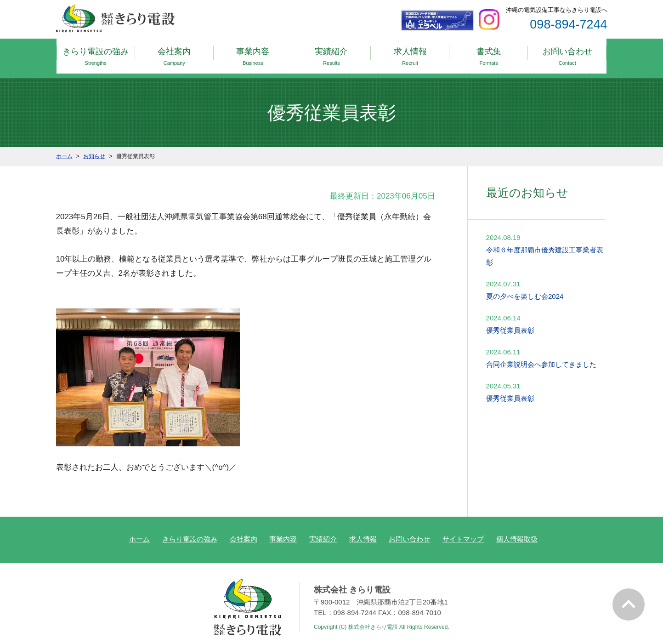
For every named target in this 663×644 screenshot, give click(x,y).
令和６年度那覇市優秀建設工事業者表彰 (545, 246)
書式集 (489, 54)
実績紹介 (331, 54)
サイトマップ (463, 529)
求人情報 (410, 54)
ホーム (139, 529)
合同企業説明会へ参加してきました (541, 354)
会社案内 (174, 54)
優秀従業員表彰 (510, 320)
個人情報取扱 (517, 529)
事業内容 (253, 54)
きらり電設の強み (96, 54)
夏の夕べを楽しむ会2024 (525, 286)
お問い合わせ (567, 54)
